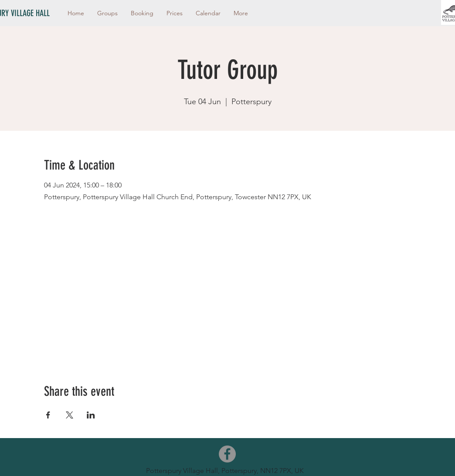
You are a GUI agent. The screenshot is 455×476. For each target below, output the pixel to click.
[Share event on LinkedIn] (91, 415)
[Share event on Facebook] (48, 415)
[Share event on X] (70, 415)
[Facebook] (227, 454)
